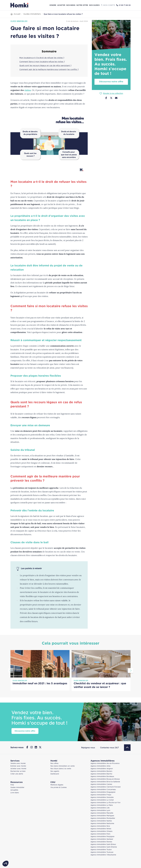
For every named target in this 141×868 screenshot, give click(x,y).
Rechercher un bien (18, 771)
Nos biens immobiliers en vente (63, 766)
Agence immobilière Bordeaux (102, 777)
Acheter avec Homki (18, 769)
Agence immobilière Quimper (102, 839)
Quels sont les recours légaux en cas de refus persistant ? (45, 66)
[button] (5, 864)
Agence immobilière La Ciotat (102, 800)
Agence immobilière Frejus (101, 795)
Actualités (14, 790)
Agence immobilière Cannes (101, 784)
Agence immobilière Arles (100, 766)
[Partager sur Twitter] (111, 98)
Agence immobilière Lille (100, 808)
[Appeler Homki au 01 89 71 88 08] (123, 5)
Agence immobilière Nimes (101, 829)
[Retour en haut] (127, 748)
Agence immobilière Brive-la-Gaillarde (105, 782)
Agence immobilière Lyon (100, 810)
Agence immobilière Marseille (102, 813)
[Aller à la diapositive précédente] (10, 671)
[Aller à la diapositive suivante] (131, 671)
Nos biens (71, 5)
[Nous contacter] (116, 98)
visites (28, 90)
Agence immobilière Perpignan (102, 837)
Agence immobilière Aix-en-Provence (105, 763)
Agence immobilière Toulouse (102, 852)
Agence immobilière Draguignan (103, 792)
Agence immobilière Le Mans (102, 805)
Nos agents (55, 771)
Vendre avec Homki (18, 763)
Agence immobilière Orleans (101, 831)
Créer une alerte (17, 774)
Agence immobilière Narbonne (102, 824)
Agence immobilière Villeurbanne (103, 855)
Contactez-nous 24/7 (110, 748)
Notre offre (82, 5)
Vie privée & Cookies (59, 787)
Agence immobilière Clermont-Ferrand (106, 787)
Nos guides (94, 5)
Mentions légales (57, 785)
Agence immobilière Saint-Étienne (104, 847)
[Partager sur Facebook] (106, 98)
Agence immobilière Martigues (102, 816)
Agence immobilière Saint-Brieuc (103, 844)
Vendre (53, 5)
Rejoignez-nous (88, 748)
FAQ (12, 785)
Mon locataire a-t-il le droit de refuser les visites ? (42, 58)
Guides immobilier (17, 787)
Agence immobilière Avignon (102, 769)
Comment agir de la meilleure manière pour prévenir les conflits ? (49, 70)
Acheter (61, 5)
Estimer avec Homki (18, 766)
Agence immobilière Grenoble (102, 797)
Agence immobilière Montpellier (103, 818)
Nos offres (54, 763)
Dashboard (55, 774)
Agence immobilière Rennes (101, 842)
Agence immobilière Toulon (101, 850)
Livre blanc (15, 793)
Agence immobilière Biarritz (101, 774)
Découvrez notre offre (111, 82)
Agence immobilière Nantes (101, 821)
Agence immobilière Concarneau (103, 790)
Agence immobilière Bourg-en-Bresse (105, 779)
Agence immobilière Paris (100, 834)
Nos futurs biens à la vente (61, 769)
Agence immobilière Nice (100, 826)
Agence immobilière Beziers (101, 771)
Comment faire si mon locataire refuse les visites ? (42, 62)
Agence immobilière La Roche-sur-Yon (105, 803)
